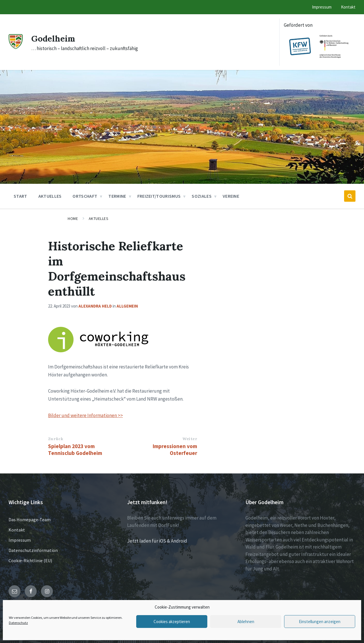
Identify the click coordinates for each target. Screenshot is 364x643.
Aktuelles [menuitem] (50, 196)
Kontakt (17, 530)
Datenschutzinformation (33, 550)
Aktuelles (99, 219)
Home (73, 219)
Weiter (190, 439)
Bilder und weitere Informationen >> (85, 415)
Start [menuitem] (20, 196)
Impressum (20, 540)
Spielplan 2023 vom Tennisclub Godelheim (75, 450)
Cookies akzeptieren (172, 622)
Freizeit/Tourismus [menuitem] (159, 196)
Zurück (56, 439)
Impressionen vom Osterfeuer (175, 450)
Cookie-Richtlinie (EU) (30, 560)
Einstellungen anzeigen (320, 622)
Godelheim (54, 38)
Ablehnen (246, 622)
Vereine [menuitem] (231, 196)
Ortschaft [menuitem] (85, 196)
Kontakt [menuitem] (348, 7)
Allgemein (127, 306)
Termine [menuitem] (117, 196)
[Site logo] (16, 47)
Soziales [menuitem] (202, 196)
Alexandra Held (95, 306)
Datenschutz (18, 623)
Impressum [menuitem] (322, 7)
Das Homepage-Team (30, 520)
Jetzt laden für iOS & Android (157, 541)
